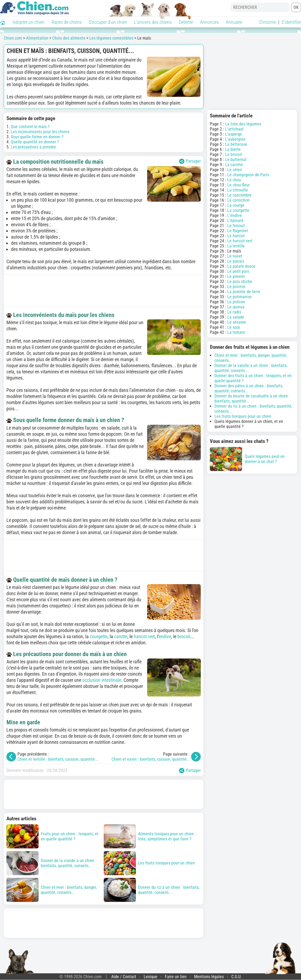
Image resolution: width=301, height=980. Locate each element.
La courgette (238, 210)
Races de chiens (67, 22)
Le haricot (236, 236)
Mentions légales (209, 977)
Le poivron (236, 287)
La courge (236, 205)
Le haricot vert (240, 241)
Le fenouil (236, 226)
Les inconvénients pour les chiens (40, 132)
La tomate (236, 332)
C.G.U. (237, 977)
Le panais (236, 261)
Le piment (236, 276)
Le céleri (235, 170)
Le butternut (236, 160)
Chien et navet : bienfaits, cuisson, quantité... (151, 759)
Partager (190, 161)
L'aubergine (235, 139)
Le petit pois (238, 271)
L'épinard (235, 221)
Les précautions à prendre (33, 147)
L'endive (235, 215)
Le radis (234, 312)
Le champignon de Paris (248, 175)
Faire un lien (176, 977)
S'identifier (291, 22)
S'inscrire (268, 22)
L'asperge (234, 134)
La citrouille (238, 190)
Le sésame (237, 322)
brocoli (184, 636)
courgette (99, 636)
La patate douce (241, 266)
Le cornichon (238, 200)
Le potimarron (239, 297)
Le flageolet (238, 231)
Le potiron (236, 302)
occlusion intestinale (102, 680)
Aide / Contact (124, 977)
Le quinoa (236, 307)
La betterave (236, 144)
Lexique (150, 977)
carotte (121, 636)
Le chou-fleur (239, 185)
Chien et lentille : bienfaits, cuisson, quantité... (58, 759)
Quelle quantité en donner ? (35, 142)
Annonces (209, 22)
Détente (186, 22)
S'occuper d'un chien (108, 22)
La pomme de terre (244, 292)
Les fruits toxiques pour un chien (243, 416)
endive (165, 636)
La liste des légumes (243, 124)
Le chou (234, 180)
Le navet (235, 256)
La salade (236, 317)
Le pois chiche (240, 282)
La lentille (236, 246)
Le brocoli (234, 154)
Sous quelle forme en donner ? (37, 137)
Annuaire (234, 22)
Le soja (234, 327)
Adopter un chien (29, 22)
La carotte (234, 165)
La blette (233, 149)
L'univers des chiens (153, 22)
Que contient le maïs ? (30, 127)
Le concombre (239, 195)
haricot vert (144, 636)
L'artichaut (234, 129)
